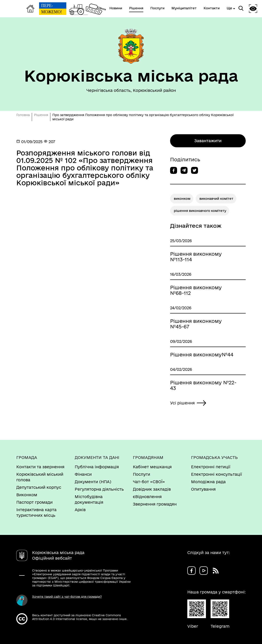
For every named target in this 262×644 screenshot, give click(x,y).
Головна (23, 115)
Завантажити (208, 141)
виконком (182, 199)
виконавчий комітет (216, 199)
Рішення (41, 115)
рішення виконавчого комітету (200, 211)
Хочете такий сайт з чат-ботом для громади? (67, 596)
